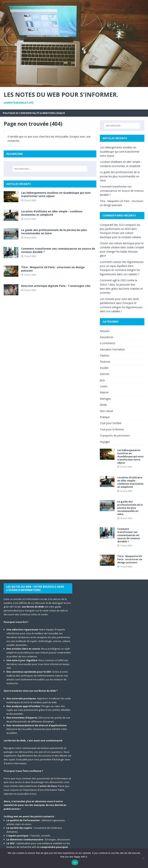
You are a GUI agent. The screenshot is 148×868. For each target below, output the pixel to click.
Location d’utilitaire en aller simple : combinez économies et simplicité (52, 213)
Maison (104, 392)
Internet (105, 374)
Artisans (105, 331)
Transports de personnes (115, 435)
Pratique (105, 417)
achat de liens (48, 786)
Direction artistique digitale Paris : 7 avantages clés (56, 286)
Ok (75, 863)
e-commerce (107, 343)
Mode (103, 405)
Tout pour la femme (112, 429)
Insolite (104, 368)
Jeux (102, 380)
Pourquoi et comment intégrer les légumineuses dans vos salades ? (121, 307)
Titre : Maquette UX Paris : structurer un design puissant (53, 269)
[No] (143, 858)
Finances (105, 362)
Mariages (105, 399)
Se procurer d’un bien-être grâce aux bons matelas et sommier (121, 289)
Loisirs (104, 386)
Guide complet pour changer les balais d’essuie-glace (122, 251)
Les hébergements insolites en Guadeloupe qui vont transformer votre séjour (56, 194)
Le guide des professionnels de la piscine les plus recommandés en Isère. (54, 232)
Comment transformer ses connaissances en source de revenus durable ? (58, 250)
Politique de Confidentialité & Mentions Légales (34, 113)
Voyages (105, 442)
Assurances (107, 337)
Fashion (105, 355)
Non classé (106, 411)
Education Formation (112, 349)
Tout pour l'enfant (111, 423)
